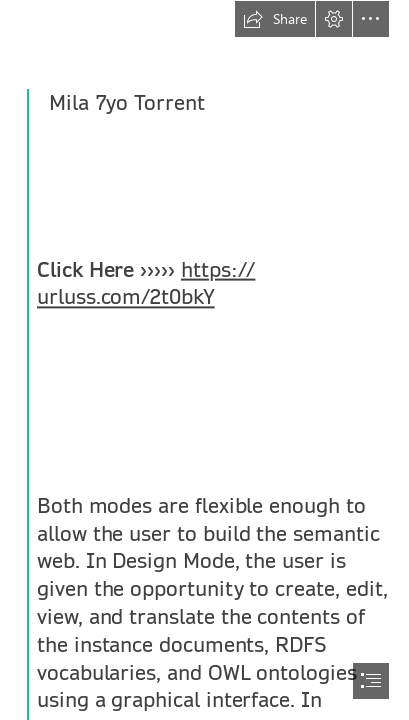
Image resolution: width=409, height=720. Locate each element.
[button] (275, 19)
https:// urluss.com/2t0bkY (146, 284)
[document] (204, 360)
